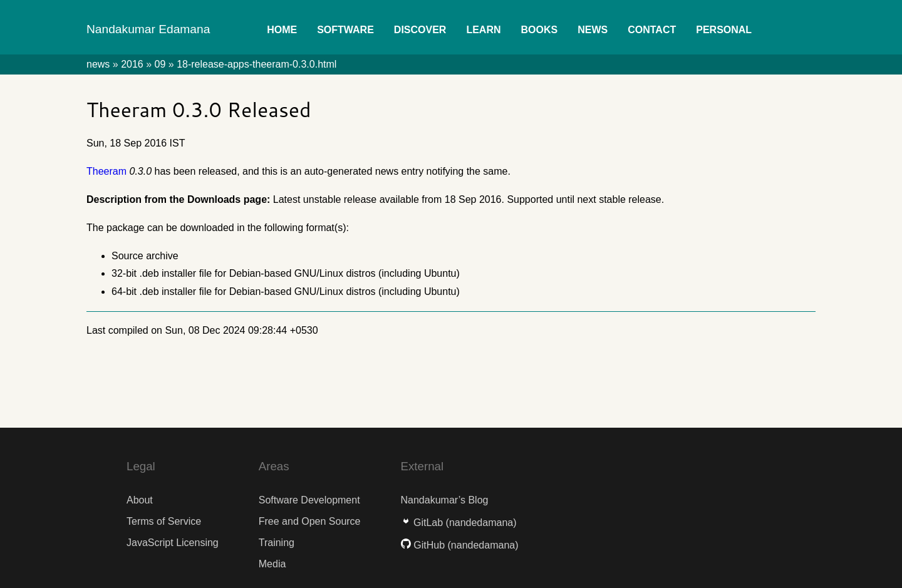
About (140, 500)
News (593, 30)
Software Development (309, 500)
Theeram (106, 171)
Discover (420, 30)
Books (540, 30)
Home (282, 30)
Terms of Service (164, 521)
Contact (652, 30)
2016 (132, 64)
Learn (483, 30)
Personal (724, 30)
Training (277, 543)
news (98, 64)
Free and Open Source (310, 521)
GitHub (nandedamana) (460, 545)
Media (272, 564)
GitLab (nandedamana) (459, 523)
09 (160, 64)
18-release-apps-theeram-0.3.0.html (257, 64)
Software (345, 30)
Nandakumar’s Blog (445, 500)
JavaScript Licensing (173, 543)
